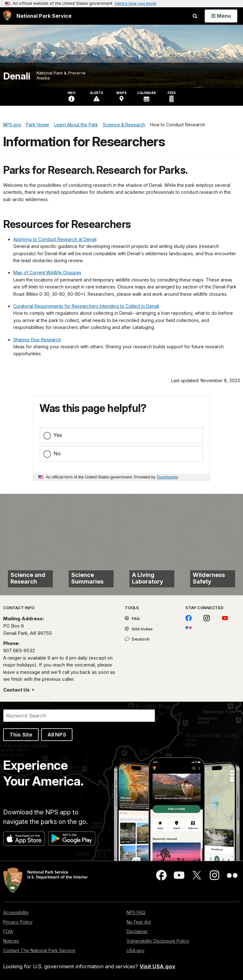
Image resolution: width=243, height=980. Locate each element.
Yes (58, 435)
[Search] (79, 716)
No (57, 453)
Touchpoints (167, 477)
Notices (11, 941)
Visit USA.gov (157, 966)
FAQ (132, 618)
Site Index (139, 629)
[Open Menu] (221, 16)
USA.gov (136, 950)
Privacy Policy (18, 922)
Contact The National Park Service (39, 950)
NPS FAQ (136, 912)
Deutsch (137, 639)
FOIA (8, 931)
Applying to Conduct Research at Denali (55, 239)
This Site (21, 735)
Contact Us (17, 690)
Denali (17, 76)
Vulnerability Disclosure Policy (158, 941)
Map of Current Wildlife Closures (47, 272)
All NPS (57, 735)
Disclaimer (137, 931)
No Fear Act (139, 922)
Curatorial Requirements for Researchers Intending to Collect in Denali (86, 306)
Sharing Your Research (37, 340)
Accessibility (16, 912)
